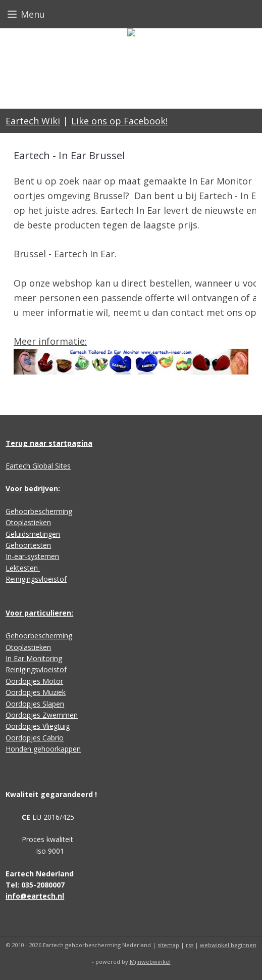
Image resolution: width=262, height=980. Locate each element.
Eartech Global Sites (38, 466)
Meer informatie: (50, 341)
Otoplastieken (28, 522)
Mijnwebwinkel (150, 962)
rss (190, 945)
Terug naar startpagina (49, 443)
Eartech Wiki (33, 121)
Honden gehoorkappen (43, 749)
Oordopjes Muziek (36, 692)
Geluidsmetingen (33, 534)
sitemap (168, 945)
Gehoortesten (28, 545)
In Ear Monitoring (34, 658)
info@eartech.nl (35, 896)
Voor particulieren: (39, 613)
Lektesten (23, 568)
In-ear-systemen (32, 556)
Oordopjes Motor (34, 681)
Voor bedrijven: (33, 488)
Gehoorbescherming (39, 511)
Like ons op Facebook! (119, 121)
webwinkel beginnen (228, 945)
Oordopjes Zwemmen (42, 715)
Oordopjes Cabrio (35, 738)
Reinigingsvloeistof (36, 579)
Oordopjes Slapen (35, 704)
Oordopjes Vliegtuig (38, 726)
